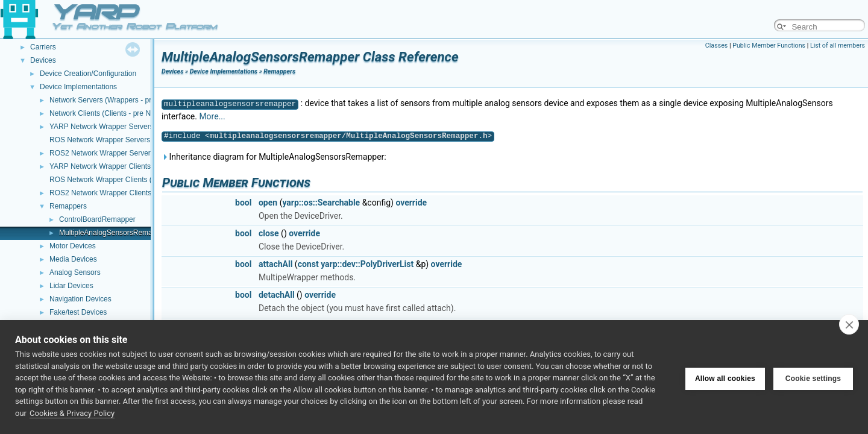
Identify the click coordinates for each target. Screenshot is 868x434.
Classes (716, 46)
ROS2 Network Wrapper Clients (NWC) (112, 193)
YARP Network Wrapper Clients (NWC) (112, 166)
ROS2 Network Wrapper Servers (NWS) (114, 153)
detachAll (277, 295)
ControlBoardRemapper (97, 219)
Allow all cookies (725, 377)
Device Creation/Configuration (88, 74)
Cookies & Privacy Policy (72, 413)
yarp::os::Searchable (321, 203)
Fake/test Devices (78, 312)
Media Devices (73, 259)
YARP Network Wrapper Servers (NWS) (113, 127)
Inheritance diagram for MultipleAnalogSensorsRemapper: (274, 157)
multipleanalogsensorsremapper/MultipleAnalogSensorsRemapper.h (349, 136)
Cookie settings (813, 377)
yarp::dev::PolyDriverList (367, 264)
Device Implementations (78, 87)
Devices (43, 60)
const (308, 264)
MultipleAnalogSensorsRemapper (113, 233)
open (268, 203)
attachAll (275, 264)
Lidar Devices (71, 286)
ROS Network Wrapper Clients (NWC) (110, 180)
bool (243, 203)
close (269, 233)
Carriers (43, 47)
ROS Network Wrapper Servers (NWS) (112, 140)
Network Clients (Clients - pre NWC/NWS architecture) (137, 113)
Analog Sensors (75, 272)
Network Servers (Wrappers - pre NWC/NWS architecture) (143, 100)
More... (212, 116)
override (411, 203)
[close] (849, 324)
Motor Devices (73, 246)
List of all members (838, 46)
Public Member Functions (769, 46)
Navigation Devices (80, 299)
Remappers (68, 206)
